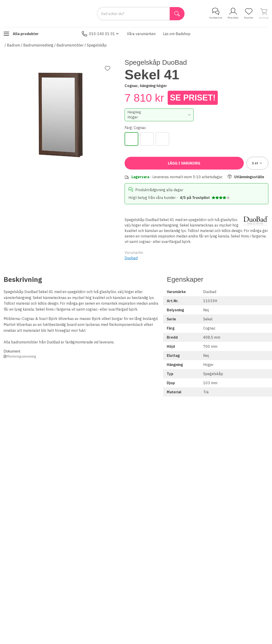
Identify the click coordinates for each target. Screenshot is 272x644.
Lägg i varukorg (184, 163)
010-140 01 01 (101, 34)
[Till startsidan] (38, 14)
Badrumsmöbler (70, 45)
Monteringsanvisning (22, 356)
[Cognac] (131, 139)
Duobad (131, 258)
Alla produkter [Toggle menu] (21, 34)
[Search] (133, 14)
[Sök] (177, 14)
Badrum (13, 45)
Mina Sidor (233, 13)
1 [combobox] (257, 163)
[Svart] (147, 139)
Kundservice (216, 13)
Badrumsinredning (38, 45)
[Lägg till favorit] (108, 68)
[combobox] (159, 115)
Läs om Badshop (177, 34)
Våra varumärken (141, 34)
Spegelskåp (97, 45)
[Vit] (162, 139)
